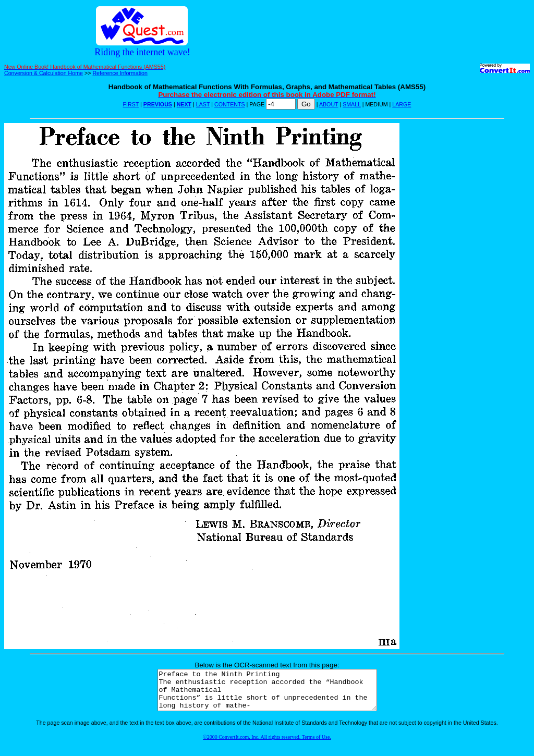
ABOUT (329, 104)
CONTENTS (230, 104)
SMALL (352, 104)
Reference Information (120, 73)
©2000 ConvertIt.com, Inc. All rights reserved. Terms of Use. (267, 745)
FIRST (131, 104)
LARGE (402, 104)
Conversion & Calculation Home (44, 73)
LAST (203, 104)
